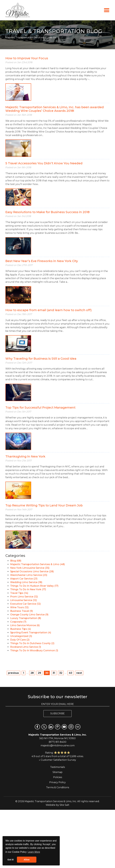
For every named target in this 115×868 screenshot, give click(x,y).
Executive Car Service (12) (25, 604)
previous (13, 673)
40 (70, 673)
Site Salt (64, 805)
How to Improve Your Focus (27, 58)
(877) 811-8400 (57, 742)
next (79, 673)
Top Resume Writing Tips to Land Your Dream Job (44, 505)
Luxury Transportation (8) (26, 618)
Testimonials (57, 767)
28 (32, 673)
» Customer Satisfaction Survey (57, 760)
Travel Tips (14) (19, 593)
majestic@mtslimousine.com (58, 746)
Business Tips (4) (21, 629)
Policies (58, 777)
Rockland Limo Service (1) (26, 647)
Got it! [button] (11, 860)
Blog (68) (16, 561)
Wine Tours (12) (19, 607)
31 (54, 673)
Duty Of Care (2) (20, 640)
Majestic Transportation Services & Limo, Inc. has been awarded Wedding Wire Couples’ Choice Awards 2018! (55, 109)
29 (39, 673)
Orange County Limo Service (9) (29, 615)
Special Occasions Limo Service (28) (32, 571)
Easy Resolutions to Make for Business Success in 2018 (47, 212)
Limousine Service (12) (24, 600)
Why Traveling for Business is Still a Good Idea (41, 359)
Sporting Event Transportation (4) (31, 633)
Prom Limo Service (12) (24, 597)
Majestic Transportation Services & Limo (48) (38, 564)
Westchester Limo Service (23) (29, 575)
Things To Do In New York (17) (28, 589)
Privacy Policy (57, 782)
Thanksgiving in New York (25, 456)
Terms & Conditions (58, 787)
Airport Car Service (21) (24, 579)
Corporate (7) (18, 622)
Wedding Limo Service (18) (26, 582)
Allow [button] (27, 860)
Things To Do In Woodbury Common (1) (34, 650)
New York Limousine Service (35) (30, 568)
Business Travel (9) (21, 611)
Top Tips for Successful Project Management (40, 408)
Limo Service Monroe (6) (25, 625)
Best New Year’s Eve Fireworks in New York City (42, 261)
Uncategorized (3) (21, 636)
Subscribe (57, 713)
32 (61, 673)
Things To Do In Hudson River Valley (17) (34, 586)
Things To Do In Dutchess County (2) (32, 643)
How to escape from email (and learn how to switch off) (49, 310)
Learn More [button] (34, 852)
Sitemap (57, 772)
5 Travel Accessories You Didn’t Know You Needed (44, 163)
